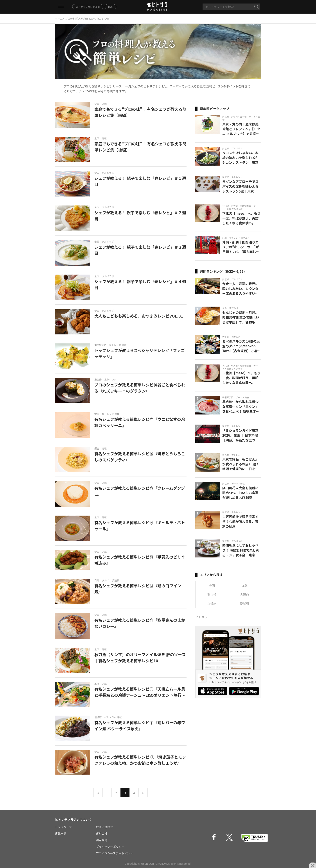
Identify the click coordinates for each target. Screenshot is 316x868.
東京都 (212, 595)
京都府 (212, 604)
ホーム (59, 19)
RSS (110, 7)
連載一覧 (61, 833)
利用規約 (102, 840)
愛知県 (245, 604)
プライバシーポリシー (110, 847)
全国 (212, 586)
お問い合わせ (104, 827)
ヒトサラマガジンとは (88, 7)
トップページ (63, 827)
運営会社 (102, 833)
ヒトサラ (201, 617)
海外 (245, 586)
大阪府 (245, 595)
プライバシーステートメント (114, 853)
